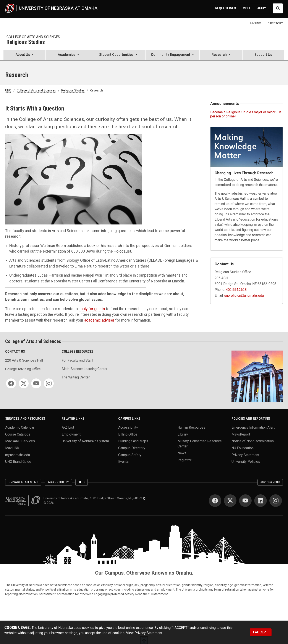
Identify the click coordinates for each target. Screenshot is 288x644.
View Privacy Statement (144, 633)
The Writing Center (76, 377)
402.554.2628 (236, 290)
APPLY (262, 8)
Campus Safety (130, 455)
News (182, 453)
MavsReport (241, 434)
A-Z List (68, 427)
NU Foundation (243, 448)
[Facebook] (11, 383)
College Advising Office (23, 369)
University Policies (246, 462)
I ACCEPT (261, 632)
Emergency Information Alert (253, 427)
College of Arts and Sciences (33, 37)
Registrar (184, 460)
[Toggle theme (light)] (81, 482)
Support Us (263, 55)
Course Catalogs (18, 434)
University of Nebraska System (85, 441)
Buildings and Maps (133, 441)
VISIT (247, 8)
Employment (71, 434)
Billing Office (128, 434)
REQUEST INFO (226, 8)
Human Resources (191, 427)
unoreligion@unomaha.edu (244, 296)
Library (183, 434)
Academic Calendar (20, 427)
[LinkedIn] (260, 501)
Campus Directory (132, 448)
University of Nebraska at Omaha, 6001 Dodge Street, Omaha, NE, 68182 (95, 498)
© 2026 (49, 503)
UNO (8, 90)
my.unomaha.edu (18, 455)
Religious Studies (26, 42)
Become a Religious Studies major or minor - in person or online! (246, 114)
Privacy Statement (245, 455)
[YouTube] (36, 383)
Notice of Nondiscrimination (253, 441)
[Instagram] (49, 383)
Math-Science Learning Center (85, 369)
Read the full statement (152, 594)
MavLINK (12, 448)
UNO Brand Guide (18, 462)
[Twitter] (24, 383)
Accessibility (128, 427)
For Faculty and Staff (77, 360)
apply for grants (92, 309)
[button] (24, 55)
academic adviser (99, 320)
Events (123, 462)
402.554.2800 (270, 482)
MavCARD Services (20, 441)
